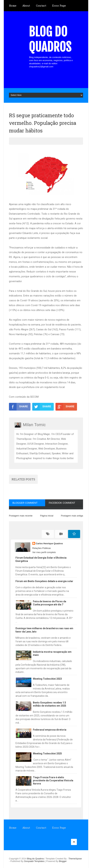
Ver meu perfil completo (44, 552)
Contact (41, 6)
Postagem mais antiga (72, 516)
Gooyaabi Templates (34, 861)
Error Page (59, 6)
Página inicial (47, 516)
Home (13, 6)
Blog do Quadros (50, 39)
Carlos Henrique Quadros (49, 543)
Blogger (63, 861)
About (26, 6)
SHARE (18, 407)
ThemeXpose (75, 859)
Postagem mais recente (21, 516)
